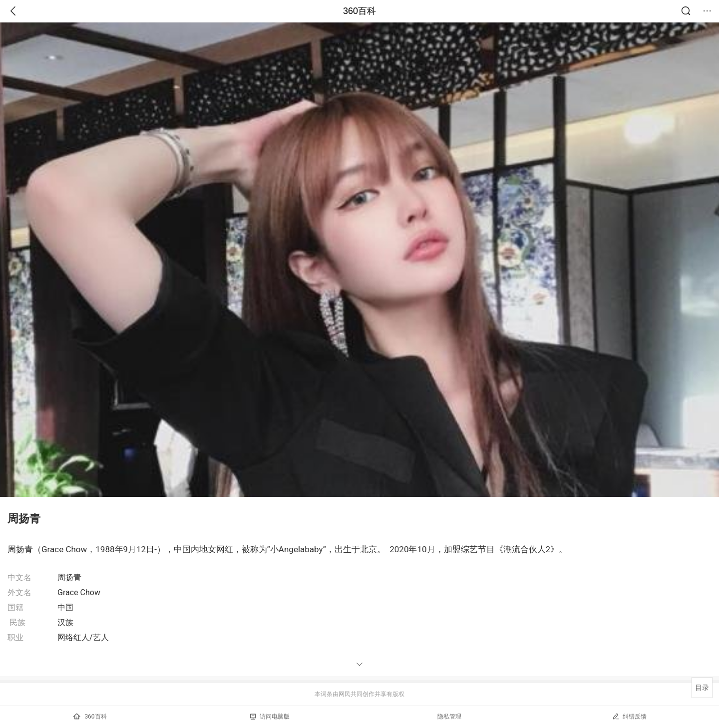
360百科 (359, 11)
